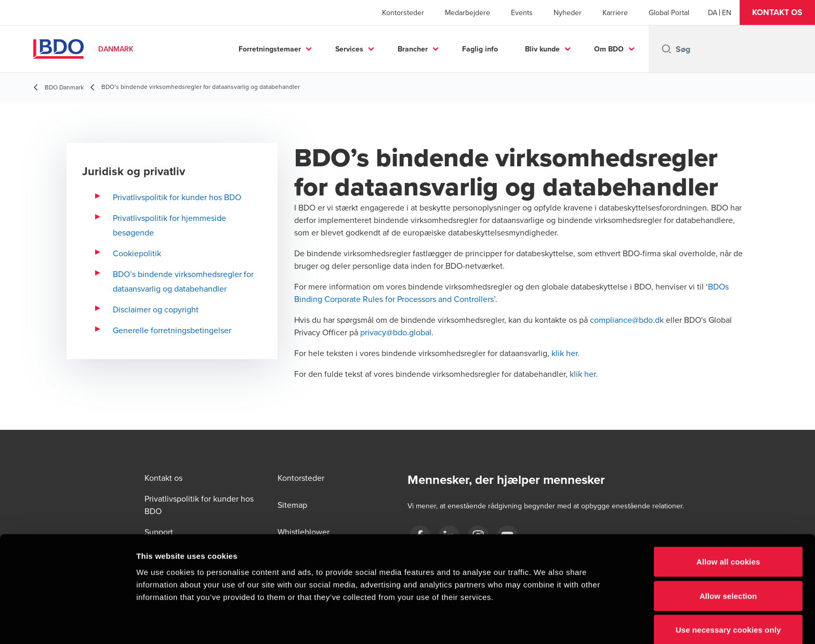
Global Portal (669, 12)
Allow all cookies (728, 516)
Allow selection (728, 550)
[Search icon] (666, 49)
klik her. (566, 353)
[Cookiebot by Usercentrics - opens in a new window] (67, 624)
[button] (777, 12)
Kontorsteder (403, 12)
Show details (545, 623)
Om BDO (609, 49)
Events (522, 12)
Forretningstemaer (270, 49)
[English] (727, 12)
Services (349, 49)
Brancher (413, 49)
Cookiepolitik (137, 253)
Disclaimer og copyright (156, 309)
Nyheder (568, 12)
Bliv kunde (542, 49)
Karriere (615, 12)
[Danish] (713, 12)
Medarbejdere (468, 12)
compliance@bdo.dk (627, 320)
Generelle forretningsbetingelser (172, 330)
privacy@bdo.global (396, 332)
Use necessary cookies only (728, 584)
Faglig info (480, 49)
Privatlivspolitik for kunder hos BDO (177, 197)
